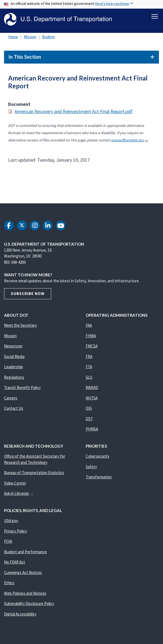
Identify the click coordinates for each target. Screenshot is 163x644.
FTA (89, 368)
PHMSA (92, 430)
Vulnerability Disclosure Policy (29, 605)
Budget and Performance (25, 553)
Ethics (9, 584)
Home (13, 38)
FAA (89, 326)
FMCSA (92, 347)
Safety (91, 467)
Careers (11, 399)
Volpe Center (15, 484)
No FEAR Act (15, 563)
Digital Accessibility (20, 615)
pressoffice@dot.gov (130, 141)
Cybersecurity (98, 457)
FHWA (91, 337)
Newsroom (13, 347)
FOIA (8, 542)
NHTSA (92, 399)
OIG (89, 409)
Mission (30, 38)
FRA (89, 357)
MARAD (92, 389)
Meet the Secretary (20, 326)
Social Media (14, 357)
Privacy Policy (15, 532)
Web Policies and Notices (25, 594)
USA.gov (11, 522)
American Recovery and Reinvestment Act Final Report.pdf (74, 112)
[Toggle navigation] (155, 16)
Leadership (13, 368)
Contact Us (14, 409)
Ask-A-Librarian (19, 494)
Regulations (14, 378)
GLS (89, 378)
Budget (48, 38)
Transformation (99, 478)
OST (89, 420)
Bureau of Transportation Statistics (34, 474)
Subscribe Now (28, 295)
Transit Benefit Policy (22, 389)
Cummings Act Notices (23, 573)
